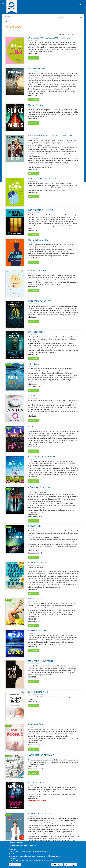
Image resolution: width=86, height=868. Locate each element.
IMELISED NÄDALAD (38, 692)
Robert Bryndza (33, 633)
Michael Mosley (33, 273)
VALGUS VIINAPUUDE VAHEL (42, 457)
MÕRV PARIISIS (36, 105)
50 (76, 34)
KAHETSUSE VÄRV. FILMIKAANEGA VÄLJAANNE (52, 136)
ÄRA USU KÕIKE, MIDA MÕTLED (44, 179)
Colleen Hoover (33, 71)
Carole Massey (33, 758)
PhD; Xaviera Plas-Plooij (36, 695)
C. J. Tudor (31, 490)
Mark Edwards (33, 304)
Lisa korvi (34, 58)
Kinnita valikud (15, 865)
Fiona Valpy (32, 459)
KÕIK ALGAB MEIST (38, 562)
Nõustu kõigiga (70, 865)
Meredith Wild (33, 601)
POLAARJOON (35, 526)
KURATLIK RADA (36, 783)
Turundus (14, 858)
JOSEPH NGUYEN (33, 181)
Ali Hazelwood (33, 816)
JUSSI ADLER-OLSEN (34, 213)
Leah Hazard (32, 727)
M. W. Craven (32, 335)
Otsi (82, 18)
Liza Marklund (33, 367)
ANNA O (32, 396)
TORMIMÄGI (34, 364)
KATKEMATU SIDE (37, 599)
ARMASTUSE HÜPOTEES (40, 814)
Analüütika (14, 854)
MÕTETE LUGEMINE (38, 240)
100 (81, 34)
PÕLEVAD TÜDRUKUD (39, 487)
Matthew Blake (33, 108)
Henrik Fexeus (33, 243)
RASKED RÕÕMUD (37, 725)
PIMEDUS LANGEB (37, 631)
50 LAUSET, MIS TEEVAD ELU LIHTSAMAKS (49, 38)
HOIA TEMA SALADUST (39, 301)
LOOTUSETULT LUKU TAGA (42, 210)
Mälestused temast (37, 69)
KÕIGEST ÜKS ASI (37, 271)
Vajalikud (14, 849)
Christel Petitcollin (35, 664)
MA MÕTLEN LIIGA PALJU (40, 661)
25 (72, 34)
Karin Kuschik (33, 40)
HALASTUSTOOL (36, 332)
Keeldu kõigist (57, 865)
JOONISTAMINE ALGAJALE (41, 755)
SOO (30, 427)
